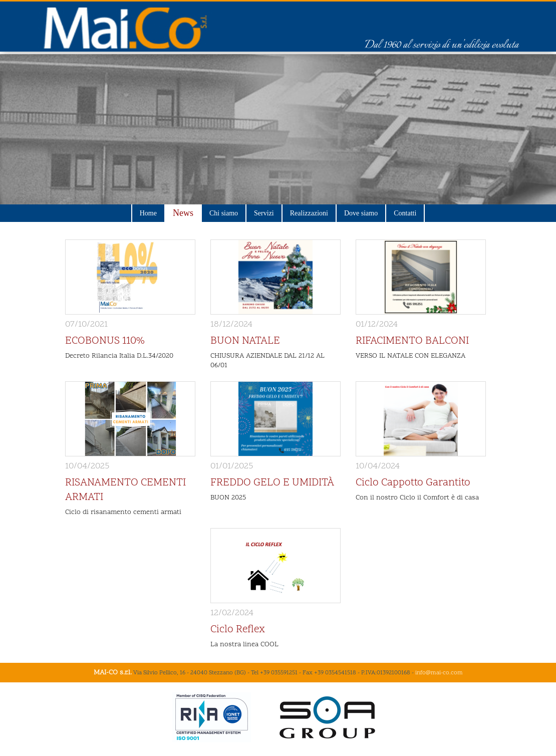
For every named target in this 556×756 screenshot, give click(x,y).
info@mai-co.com (439, 673)
